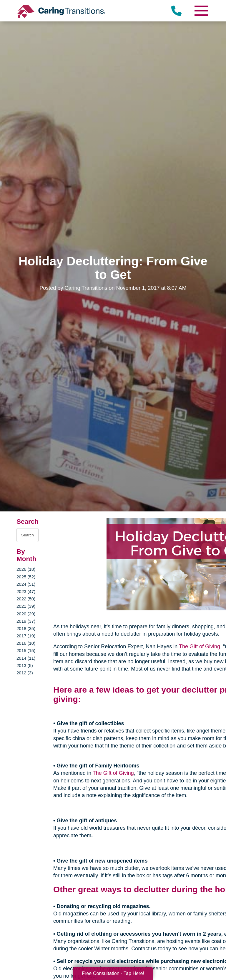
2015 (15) (26, 650)
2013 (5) (25, 665)
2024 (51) (26, 584)
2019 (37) (26, 621)
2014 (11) (26, 658)
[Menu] (201, 11)
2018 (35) (26, 628)
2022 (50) (26, 599)
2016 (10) (26, 643)
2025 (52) (26, 577)
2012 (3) (25, 673)
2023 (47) (26, 591)
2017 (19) (26, 636)
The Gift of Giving (200, 646)
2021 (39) (26, 606)
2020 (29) (26, 614)
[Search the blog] (28, 535)
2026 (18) (26, 569)
